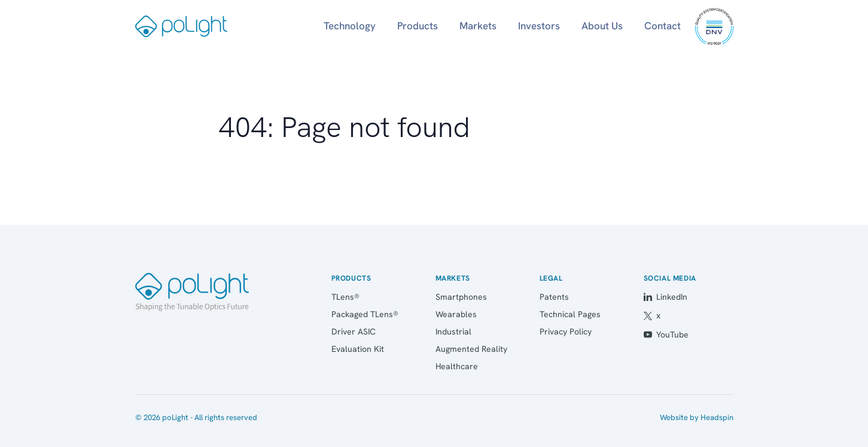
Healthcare (457, 366)
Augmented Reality (471, 349)
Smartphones (461, 297)
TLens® (345, 297)
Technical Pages (570, 314)
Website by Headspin (697, 417)
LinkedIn (666, 297)
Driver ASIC (354, 332)
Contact (663, 26)
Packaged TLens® (365, 314)
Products (418, 26)
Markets (478, 26)
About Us (602, 26)
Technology (350, 26)
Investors (539, 26)
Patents (554, 297)
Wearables (456, 314)
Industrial (453, 332)
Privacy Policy (566, 332)
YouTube (666, 335)
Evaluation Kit (358, 349)
